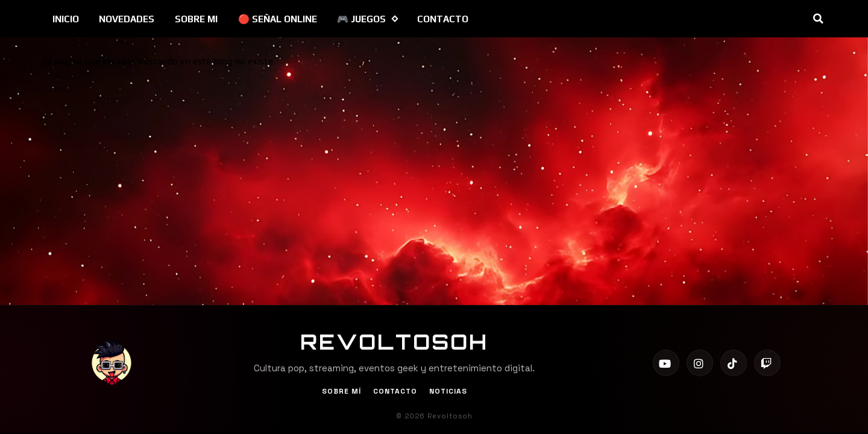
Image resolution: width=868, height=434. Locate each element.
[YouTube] (666, 363)
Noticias (448, 391)
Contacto (395, 391)
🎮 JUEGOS (367, 19)
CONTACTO (443, 19)
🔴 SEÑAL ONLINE (278, 19)
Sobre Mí (341, 391)
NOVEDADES (127, 19)
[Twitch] (767, 363)
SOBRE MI (196, 19)
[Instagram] (700, 363)
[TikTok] (734, 363)
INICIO (66, 19)
